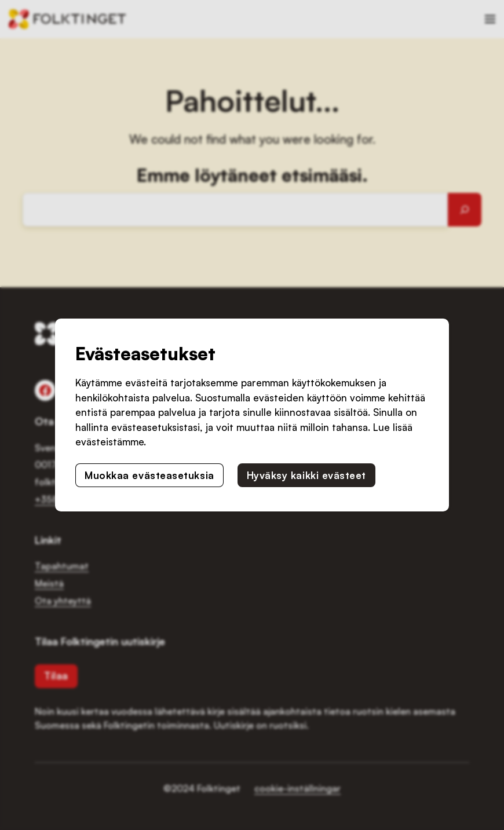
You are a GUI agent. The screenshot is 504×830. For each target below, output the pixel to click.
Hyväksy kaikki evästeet (306, 475)
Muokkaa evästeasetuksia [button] (149, 475)
